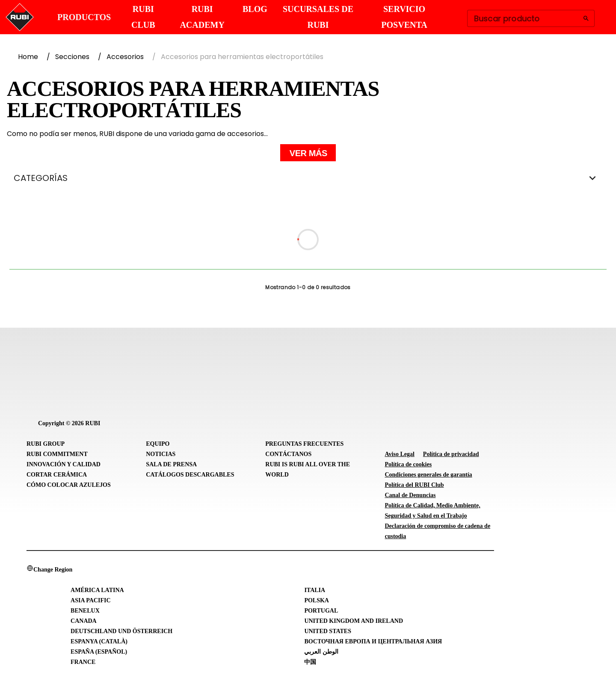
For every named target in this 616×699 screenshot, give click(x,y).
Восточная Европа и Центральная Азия (373, 641)
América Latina (97, 590)
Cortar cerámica (57, 475)
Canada (84, 621)
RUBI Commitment (57, 454)
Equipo (158, 444)
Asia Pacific (90, 600)
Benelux (85, 611)
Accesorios (125, 57)
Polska (317, 600)
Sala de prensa (171, 464)
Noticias (161, 454)
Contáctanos (288, 454)
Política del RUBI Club (414, 485)
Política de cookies (408, 464)
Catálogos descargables (190, 475)
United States (328, 631)
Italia (315, 590)
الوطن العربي (321, 652)
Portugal (321, 611)
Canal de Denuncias (410, 495)
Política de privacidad (451, 454)
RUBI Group (46, 444)
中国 (310, 662)
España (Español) (99, 652)
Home (28, 57)
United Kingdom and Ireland (354, 621)
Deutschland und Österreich (121, 631)
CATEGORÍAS (308, 178)
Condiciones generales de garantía (428, 475)
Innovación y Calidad (64, 464)
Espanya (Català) (99, 641)
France (83, 662)
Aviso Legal (399, 454)
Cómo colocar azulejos (69, 485)
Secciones (72, 57)
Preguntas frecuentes (304, 444)
